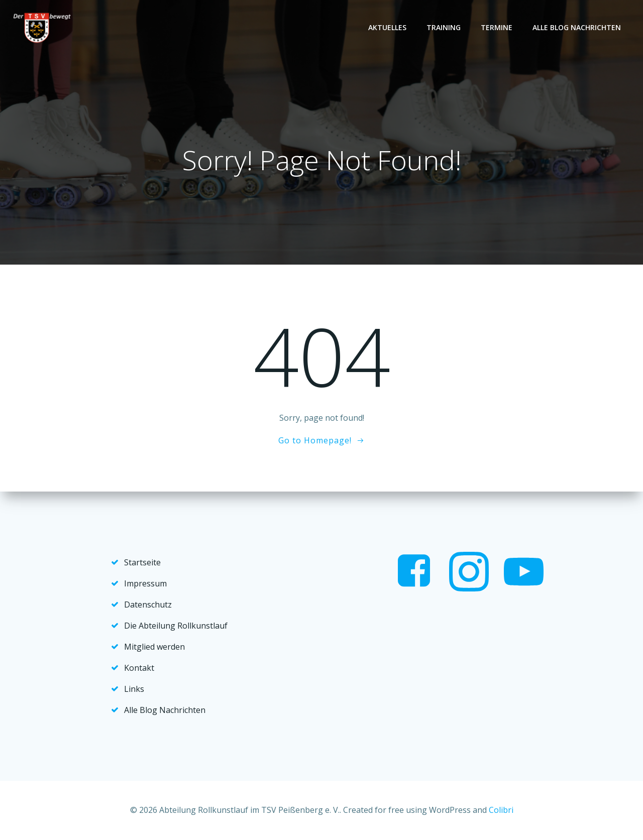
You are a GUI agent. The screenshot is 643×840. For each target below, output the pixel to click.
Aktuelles (387, 27)
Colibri (501, 810)
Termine (497, 27)
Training (444, 27)
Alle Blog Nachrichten (577, 27)
